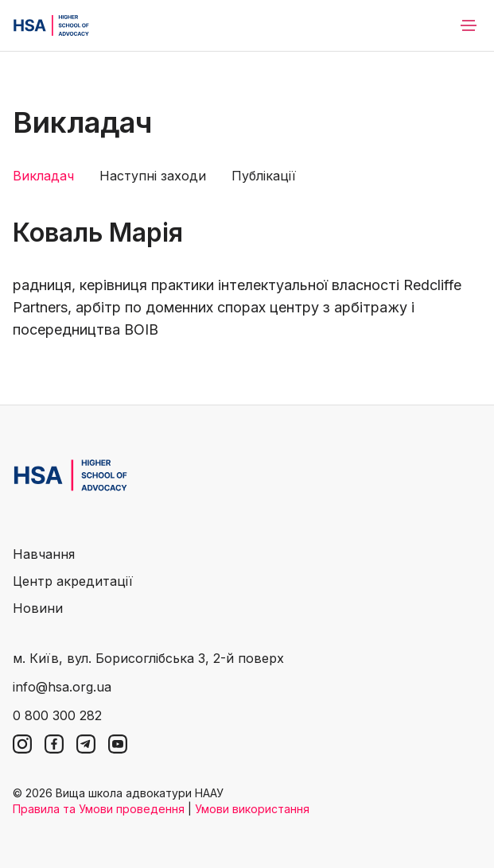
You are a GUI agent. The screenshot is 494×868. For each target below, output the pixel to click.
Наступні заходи (153, 176)
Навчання (44, 554)
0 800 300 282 (57, 715)
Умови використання (252, 809)
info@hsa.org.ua (62, 687)
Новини (38, 608)
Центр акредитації (73, 581)
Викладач (43, 176)
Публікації (264, 176)
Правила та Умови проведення (99, 809)
